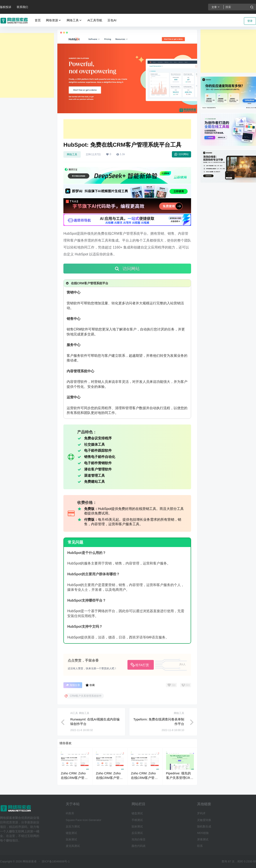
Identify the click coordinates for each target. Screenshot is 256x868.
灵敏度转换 (204, 820)
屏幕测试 (203, 839)
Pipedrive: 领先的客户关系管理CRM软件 (179, 778)
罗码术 (201, 813)
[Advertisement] (27, 65)
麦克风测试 (73, 846)
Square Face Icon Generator (84, 820)
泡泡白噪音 (139, 839)
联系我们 (22, 7)
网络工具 (74, 20)
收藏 (90, 685)
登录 (250, 21)
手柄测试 (137, 820)
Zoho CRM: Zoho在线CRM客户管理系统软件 (74, 778)
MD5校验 (203, 833)
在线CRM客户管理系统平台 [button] (87, 283)
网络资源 (54, 20)
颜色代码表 (139, 846)
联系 (200, 846)
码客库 (70, 813)
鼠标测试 (71, 839)
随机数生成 (204, 826)
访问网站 (181, 154)
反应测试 (137, 833)
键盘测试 (71, 833)
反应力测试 (73, 826)
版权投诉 (6, 7)
